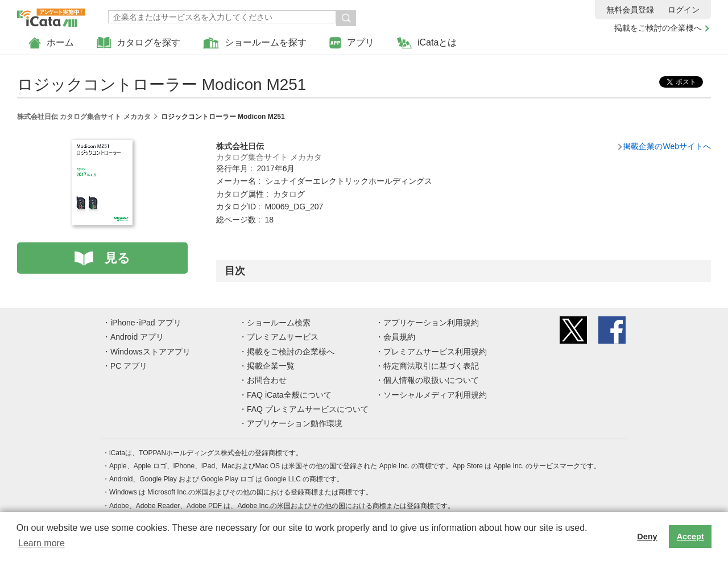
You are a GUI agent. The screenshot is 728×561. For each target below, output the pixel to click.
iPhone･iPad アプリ (146, 323)
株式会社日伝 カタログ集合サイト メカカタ (84, 117)
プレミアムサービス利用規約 (435, 352)
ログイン (684, 10)
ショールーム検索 (279, 323)
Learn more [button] (42, 543)
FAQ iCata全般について (289, 395)
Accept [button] (690, 537)
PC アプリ (129, 366)
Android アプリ (137, 337)
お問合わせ (267, 380)
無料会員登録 (630, 10)
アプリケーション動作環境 (295, 423)
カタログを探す (138, 43)
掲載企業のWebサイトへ (667, 146)
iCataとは (427, 43)
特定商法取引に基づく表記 (431, 366)
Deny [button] (647, 537)
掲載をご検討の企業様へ (658, 28)
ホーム (51, 43)
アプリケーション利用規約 (431, 323)
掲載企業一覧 (271, 366)
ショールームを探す (255, 43)
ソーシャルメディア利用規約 (435, 395)
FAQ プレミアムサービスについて (308, 409)
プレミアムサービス (283, 337)
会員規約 (399, 337)
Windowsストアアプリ (150, 352)
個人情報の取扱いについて (431, 380)
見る (117, 258)
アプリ (352, 43)
